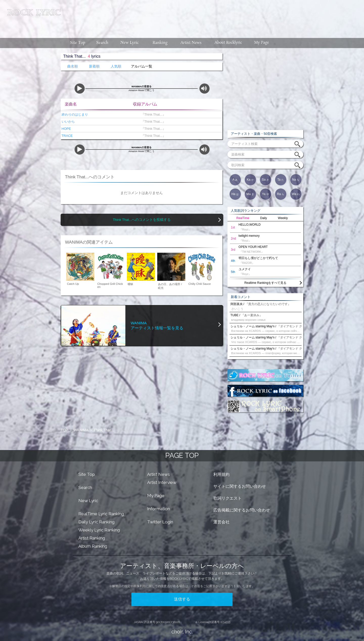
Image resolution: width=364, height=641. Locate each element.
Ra (281, 194)
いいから (68, 122)
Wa (296, 194)
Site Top (87, 474)
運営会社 (221, 522)
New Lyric (88, 501)
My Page (156, 496)
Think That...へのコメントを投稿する (142, 220)
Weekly (283, 218)
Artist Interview (162, 482)
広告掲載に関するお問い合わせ (242, 510)
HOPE (66, 129)
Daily (264, 218)
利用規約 (221, 474)
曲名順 (73, 66)
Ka (250, 180)
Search (85, 487)
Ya (265, 194)
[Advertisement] (214, 16)
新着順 (94, 66)
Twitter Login (160, 522)
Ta (281, 180)
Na (296, 180)
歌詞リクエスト (227, 498)
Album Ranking (93, 546)
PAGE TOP (182, 455)
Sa (265, 180)
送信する (182, 599)
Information (158, 509)
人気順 (116, 66)
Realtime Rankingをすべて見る (266, 283)
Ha (235, 194)
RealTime (243, 218)
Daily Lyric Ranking (96, 522)
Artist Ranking (92, 538)
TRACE (67, 136)
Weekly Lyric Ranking (99, 530)
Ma (250, 194)
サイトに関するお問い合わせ (240, 486)
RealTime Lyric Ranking (101, 514)
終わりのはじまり (74, 114)
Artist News (158, 474)
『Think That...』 (152, 114)
